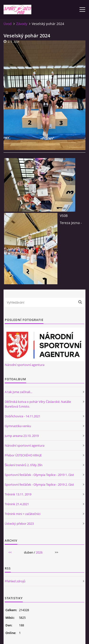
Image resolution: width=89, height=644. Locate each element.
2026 (39, 552)
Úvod (8, 24)
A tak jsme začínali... (19, 392)
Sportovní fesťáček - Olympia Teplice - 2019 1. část (39, 475)
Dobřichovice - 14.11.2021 (23, 416)
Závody (22, 24)
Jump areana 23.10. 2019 (22, 436)
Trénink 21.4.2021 (17, 504)
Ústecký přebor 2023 (19, 524)
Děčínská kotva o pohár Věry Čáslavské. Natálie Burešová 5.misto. (38, 404)
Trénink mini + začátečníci (23, 514)
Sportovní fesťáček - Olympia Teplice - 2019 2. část (39, 484)
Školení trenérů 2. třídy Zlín (24, 465)
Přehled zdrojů (15, 581)
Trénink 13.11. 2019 (18, 494)
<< (10, 552)
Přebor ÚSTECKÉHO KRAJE (23, 455)
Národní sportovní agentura (25, 365)
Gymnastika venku (18, 426)
